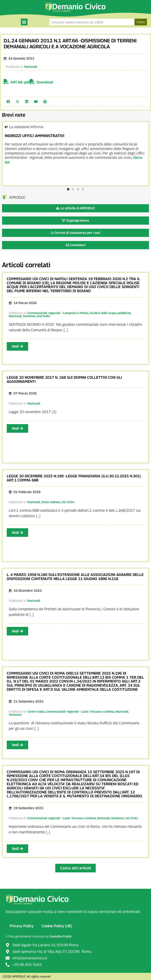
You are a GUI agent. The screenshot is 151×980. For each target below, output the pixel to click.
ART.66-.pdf (20, 82)
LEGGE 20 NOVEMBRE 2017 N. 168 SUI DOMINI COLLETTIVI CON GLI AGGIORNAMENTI (64, 379)
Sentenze (29, 316)
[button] (24, 22)
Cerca (141, 22)
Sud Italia (43, 316)
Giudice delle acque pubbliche (110, 313)
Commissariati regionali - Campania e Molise (58, 313)
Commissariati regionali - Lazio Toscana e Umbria (80, 711)
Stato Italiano (51, 502)
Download (45, 82)
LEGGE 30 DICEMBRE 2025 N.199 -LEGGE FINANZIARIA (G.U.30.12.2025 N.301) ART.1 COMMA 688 (74, 478)
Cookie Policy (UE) (57, 926)
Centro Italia (36, 711)
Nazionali (31, 66)
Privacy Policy (22, 926)
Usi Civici (68, 502)
